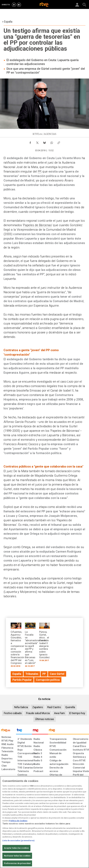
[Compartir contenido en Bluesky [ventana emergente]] (44, 142)
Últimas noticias (45, 719)
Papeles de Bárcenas (37, 225)
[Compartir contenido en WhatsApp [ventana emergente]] (52, 142)
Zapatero (38, 707)
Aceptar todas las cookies (16, 848)
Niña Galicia (21, 707)
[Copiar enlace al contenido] (59, 142)
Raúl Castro (54, 707)
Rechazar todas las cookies (17, 856)
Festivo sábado (13, 713)
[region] (44, 822)
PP (39, 171)
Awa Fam (59, 713)
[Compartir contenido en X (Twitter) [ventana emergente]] (37, 142)
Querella (70, 707)
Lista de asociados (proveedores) (18, 841)
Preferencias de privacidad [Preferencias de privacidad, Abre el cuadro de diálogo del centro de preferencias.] (17, 863)
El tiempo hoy (77, 713)
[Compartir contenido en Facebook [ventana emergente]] (30, 142)
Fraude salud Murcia (38, 713)
